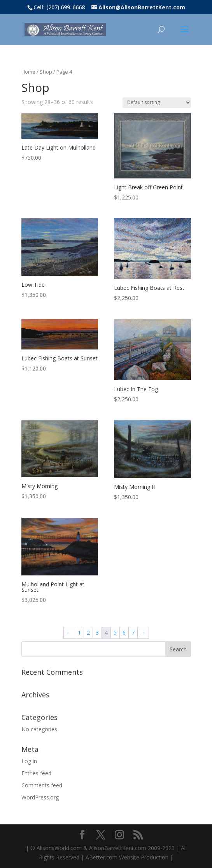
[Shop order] (157, 103)
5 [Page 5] (115, 632)
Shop (46, 72)
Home (28, 72)
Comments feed (42, 785)
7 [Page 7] (133, 632)
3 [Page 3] (97, 632)
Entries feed (36, 773)
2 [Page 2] (88, 632)
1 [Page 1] (79, 632)
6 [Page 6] (124, 632)
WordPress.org (40, 797)
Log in (29, 761)
